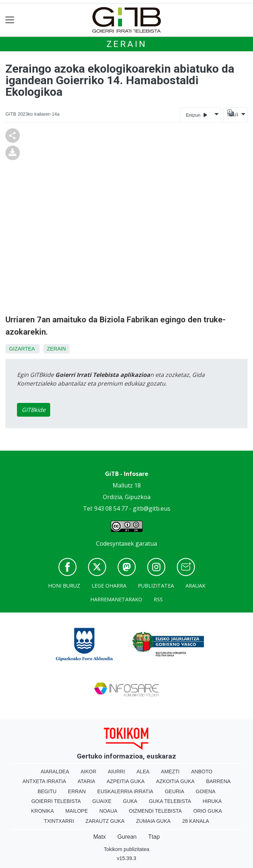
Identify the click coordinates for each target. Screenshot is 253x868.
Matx (99, 837)
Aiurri (116, 772)
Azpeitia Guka (126, 781)
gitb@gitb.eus (152, 508)
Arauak (195, 586)
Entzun (197, 115)
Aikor (88, 772)
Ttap (154, 837)
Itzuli (232, 115)
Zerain (127, 44)
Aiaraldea (55, 772)
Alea (143, 772)
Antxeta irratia (44, 781)
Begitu (47, 791)
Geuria (175, 791)
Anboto (202, 772)
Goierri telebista (56, 801)
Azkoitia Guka (176, 781)
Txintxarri (59, 821)
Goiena (205, 791)
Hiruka (212, 801)
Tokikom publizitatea (126, 849)
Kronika (42, 811)
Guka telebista (170, 801)
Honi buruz (64, 586)
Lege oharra (109, 586)
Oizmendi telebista (155, 811)
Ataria (86, 781)
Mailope (77, 811)
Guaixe (102, 801)
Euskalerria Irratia (125, 791)
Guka (130, 801)
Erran (77, 791)
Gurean (127, 837)
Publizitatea (156, 586)
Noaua (108, 811)
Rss (158, 599)
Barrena (218, 781)
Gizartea (22, 349)
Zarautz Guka (105, 821)
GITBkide (34, 410)
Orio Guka (208, 811)
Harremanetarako (116, 599)
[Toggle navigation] (10, 20)
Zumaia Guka (153, 821)
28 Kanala (196, 821)
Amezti (170, 772)
